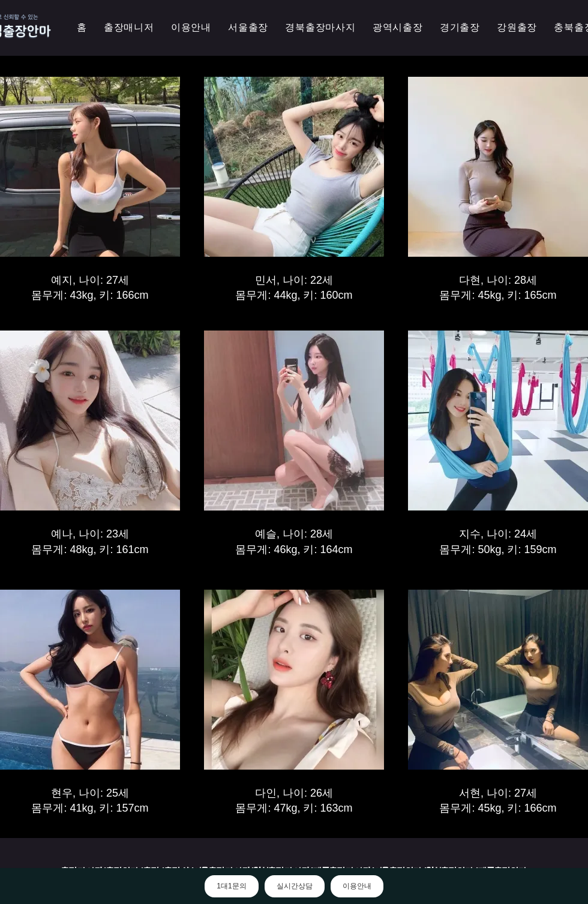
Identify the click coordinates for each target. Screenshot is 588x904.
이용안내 (357, 886)
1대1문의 (231, 886)
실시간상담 (295, 886)
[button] (398, 28)
